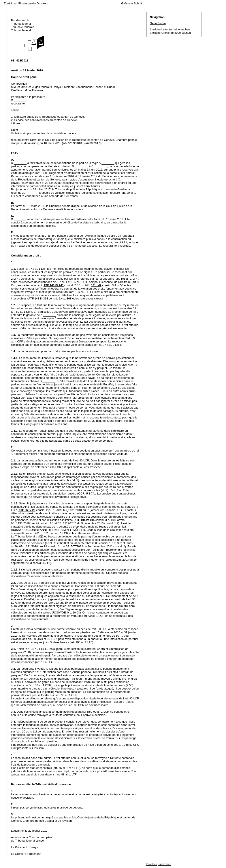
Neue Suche (158, 23)
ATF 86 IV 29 (27, 510)
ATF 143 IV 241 (54, 285)
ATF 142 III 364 (38, 298)
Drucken (42, 3)
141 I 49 (96, 285)
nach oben (165, 864)
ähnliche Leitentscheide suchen (170, 29)
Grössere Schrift (132, 3)
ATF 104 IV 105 (85, 520)
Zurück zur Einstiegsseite (20, 3)
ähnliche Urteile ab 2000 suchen (170, 33)
